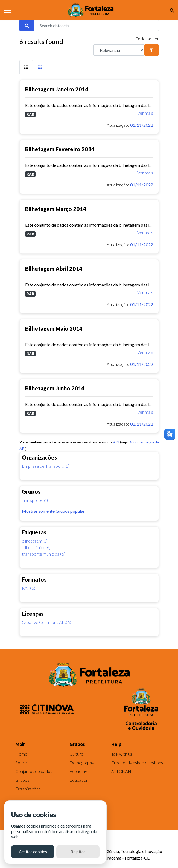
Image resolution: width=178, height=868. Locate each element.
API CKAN (121, 771)
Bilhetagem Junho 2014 (55, 388)
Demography (82, 762)
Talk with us (122, 754)
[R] (119, 50)
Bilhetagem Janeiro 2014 (57, 89)
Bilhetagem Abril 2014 (54, 269)
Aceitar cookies (33, 852)
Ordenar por (147, 39)
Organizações (28, 789)
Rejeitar (78, 852)
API (116, 442)
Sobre (21, 762)
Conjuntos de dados (34, 771)
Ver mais (145, 113)
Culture (76, 754)
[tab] (26, 67)
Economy (78, 771)
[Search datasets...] (97, 25)
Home (21, 754)
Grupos (22, 780)
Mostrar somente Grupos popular (53, 511)
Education (79, 780)
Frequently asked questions (137, 762)
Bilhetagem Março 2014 (56, 209)
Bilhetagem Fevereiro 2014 (60, 149)
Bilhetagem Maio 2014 (54, 328)
